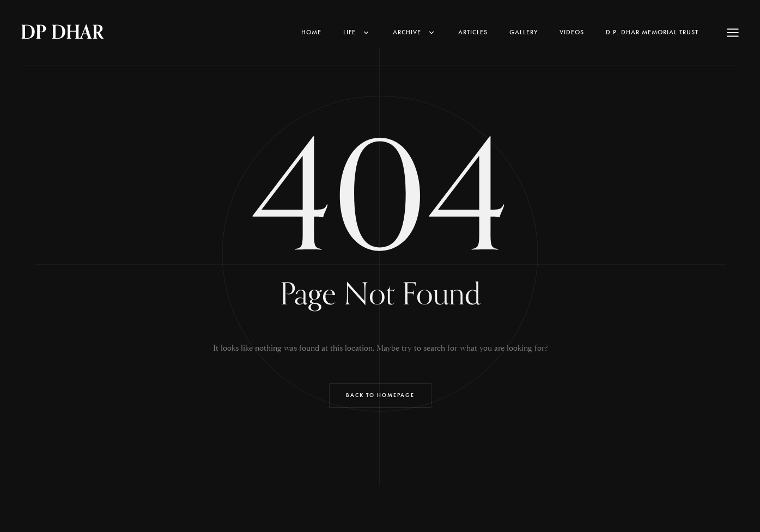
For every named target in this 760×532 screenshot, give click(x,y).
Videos (572, 32)
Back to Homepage (380, 395)
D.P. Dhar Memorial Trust (652, 32)
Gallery (524, 32)
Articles (473, 32)
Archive (415, 32)
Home (311, 32)
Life (357, 32)
